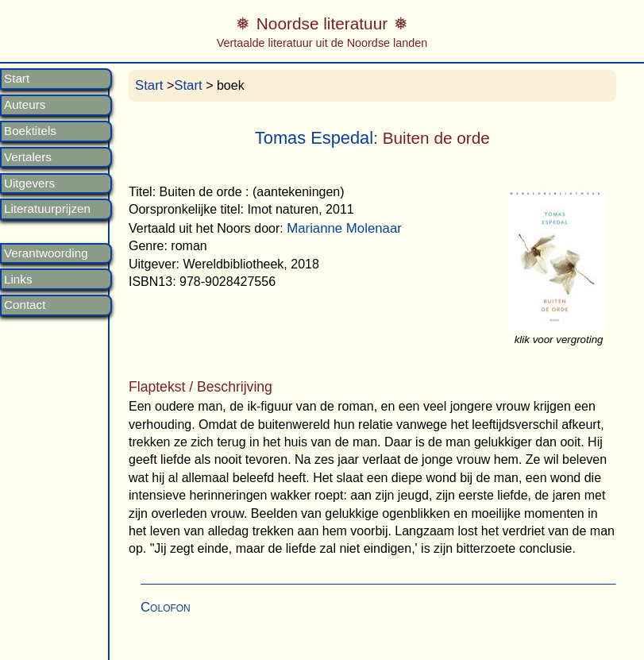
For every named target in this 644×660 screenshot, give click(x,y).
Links (18, 280)
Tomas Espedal (314, 138)
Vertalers (28, 157)
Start (17, 79)
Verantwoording (46, 253)
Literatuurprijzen (47, 209)
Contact (25, 305)
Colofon (166, 607)
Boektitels (30, 131)
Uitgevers (29, 183)
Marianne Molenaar (344, 228)
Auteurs (25, 105)
